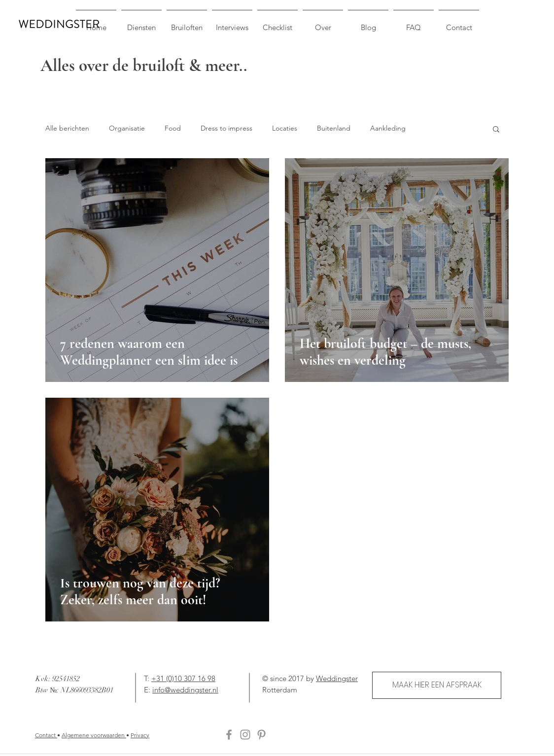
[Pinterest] (261, 735)
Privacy (140, 735)
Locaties (285, 128)
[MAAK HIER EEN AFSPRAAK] (437, 685)
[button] (496, 130)
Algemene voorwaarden (94, 735)
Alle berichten (67, 128)
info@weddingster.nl (185, 690)
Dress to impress (226, 128)
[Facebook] (229, 735)
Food (173, 128)
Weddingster (337, 678)
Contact (46, 735)
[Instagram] (245, 735)
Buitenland (334, 128)
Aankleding (388, 128)
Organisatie (127, 128)
